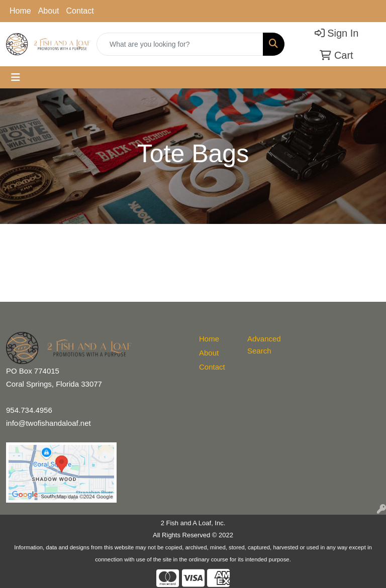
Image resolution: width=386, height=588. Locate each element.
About (49, 11)
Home (20, 11)
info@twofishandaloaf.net (49, 423)
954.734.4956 (29, 410)
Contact (80, 11)
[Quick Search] (180, 44)
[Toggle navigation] (16, 77)
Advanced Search (264, 345)
